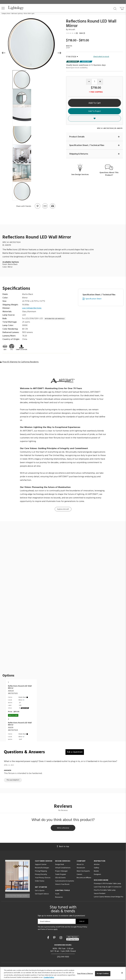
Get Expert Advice (42, 894)
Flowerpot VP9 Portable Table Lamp (107, 884)
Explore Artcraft (63, 509)
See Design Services (80, 175)
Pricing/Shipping (41, 872)
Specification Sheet (94, 299)
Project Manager (61, 872)
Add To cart (13, 715)
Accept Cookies (103, 974)
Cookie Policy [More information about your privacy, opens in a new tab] (49, 977)
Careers (79, 875)
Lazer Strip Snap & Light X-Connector (108, 888)
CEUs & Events (60, 878)
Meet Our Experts (83, 872)
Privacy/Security (41, 875)
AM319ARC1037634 (13, 729)
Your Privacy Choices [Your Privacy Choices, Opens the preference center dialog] (85, 974)
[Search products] (115, 8)
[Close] (122, 973)
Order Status (40, 882)
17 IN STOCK (72, 57)
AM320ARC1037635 (13, 692)
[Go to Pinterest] (37, 208)
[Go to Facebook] (48, 938)
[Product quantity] (95, 82)
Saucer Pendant (100, 894)
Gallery (96, 868)
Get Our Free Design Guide (17, 895)
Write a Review (63, 828)
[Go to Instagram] (61, 938)
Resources (59, 898)
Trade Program (61, 875)
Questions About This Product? (109, 174)
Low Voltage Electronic (33, 308)
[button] (3, 8)
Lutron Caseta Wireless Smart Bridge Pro (109, 897)
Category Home (6, 14)
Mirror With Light (29, 14)
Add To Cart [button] (95, 103)
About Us (80, 865)
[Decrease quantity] (89, 82)
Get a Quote (40, 891)
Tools (57, 894)
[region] (63, 973)
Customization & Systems (65, 882)
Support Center (41, 865)
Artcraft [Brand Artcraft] (72, 30)
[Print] (52, 208)
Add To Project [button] (95, 111)
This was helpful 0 (13, 780)
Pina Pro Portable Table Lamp (105, 891)
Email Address (45, 922)
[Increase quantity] (100, 82)
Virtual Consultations (63, 868)
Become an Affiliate (84, 878)
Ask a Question (75, 752)
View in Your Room (62, 885)
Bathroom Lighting (17, 14)
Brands (96, 872)
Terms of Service (47, 930)
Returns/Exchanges (42, 868)
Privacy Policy (82, 927)
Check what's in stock (101, 57)
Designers (97, 875)
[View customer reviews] (73, 938)
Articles (97, 865)
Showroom (81, 868)
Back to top (63, 847)
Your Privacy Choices (43, 878)
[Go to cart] (122, 8)
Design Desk (60, 865)
